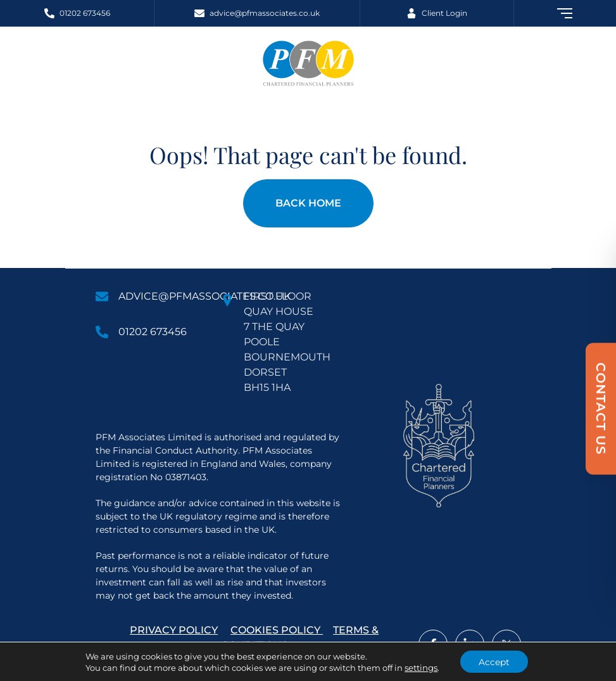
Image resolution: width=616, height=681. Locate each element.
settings (420, 667)
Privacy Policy (174, 630)
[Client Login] (437, 13)
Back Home (308, 203)
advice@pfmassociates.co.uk (204, 296)
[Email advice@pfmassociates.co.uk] (256, 13)
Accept (494, 661)
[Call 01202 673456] (77, 13)
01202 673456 (153, 332)
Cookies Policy (277, 630)
